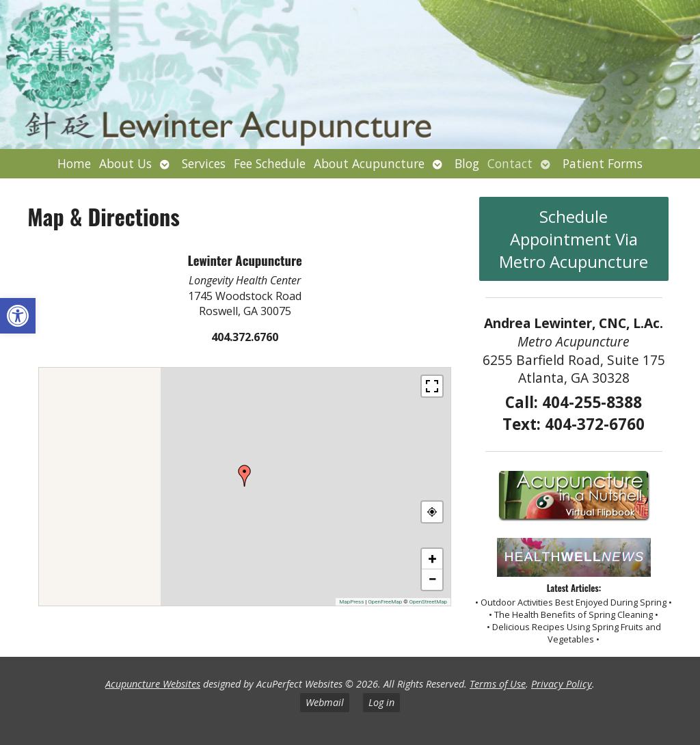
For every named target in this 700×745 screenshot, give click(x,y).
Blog (467, 163)
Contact (510, 163)
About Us (125, 163)
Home (74, 163)
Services (204, 163)
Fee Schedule (270, 163)
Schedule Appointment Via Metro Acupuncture (574, 239)
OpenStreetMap (428, 602)
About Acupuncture (369, 163)
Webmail (325, 702)
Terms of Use (498, 684)
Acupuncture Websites (153, 684)
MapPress (351, 602)
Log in (381, 702)
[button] (18, 316)
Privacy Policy (562, 684)
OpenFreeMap (385, 602)
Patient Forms (603, 163)
